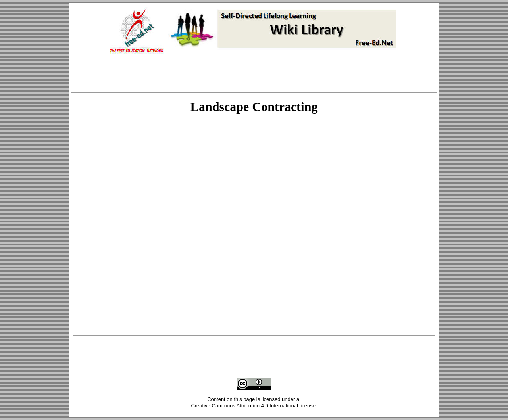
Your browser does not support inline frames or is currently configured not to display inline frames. (254, 226)
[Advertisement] (254, 74)
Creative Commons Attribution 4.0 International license (253, 406)
